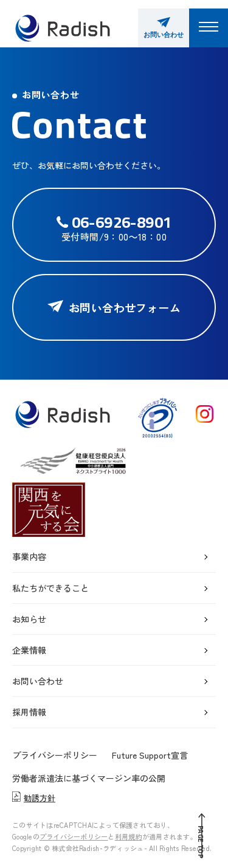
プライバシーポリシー (55, 755)
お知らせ (29, 619)
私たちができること (50, 588)
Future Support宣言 (150, 755)
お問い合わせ (38, 681)
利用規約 (129, 836)
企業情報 (29, 650)
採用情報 (29, 712)
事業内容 (29, 556)
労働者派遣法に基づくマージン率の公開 (89, 778)
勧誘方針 (34, 798)
